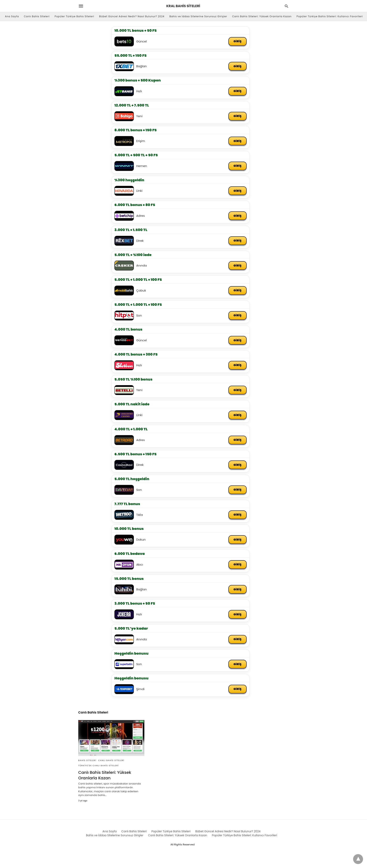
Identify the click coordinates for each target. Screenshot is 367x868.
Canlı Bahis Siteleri (37, 16)
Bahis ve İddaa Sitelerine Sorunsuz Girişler (198, 16)
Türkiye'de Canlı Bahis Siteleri (99, 766)
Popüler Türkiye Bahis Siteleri (74, 16)
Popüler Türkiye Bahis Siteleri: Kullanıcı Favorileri (330, 16)
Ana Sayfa (12, 16)
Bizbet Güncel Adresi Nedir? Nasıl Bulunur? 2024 (132, 16)
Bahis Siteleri (87, 761)
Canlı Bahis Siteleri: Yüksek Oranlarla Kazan (262, 16)
